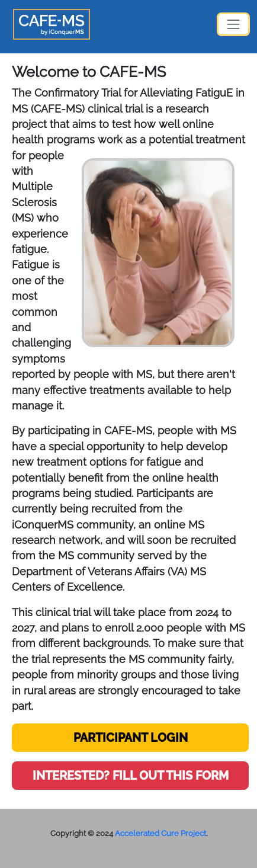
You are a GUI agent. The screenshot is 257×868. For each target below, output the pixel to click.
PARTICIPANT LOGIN (131, 738)
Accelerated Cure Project (160, 833)
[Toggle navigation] (233, 24)
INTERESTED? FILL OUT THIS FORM (131, 776)
